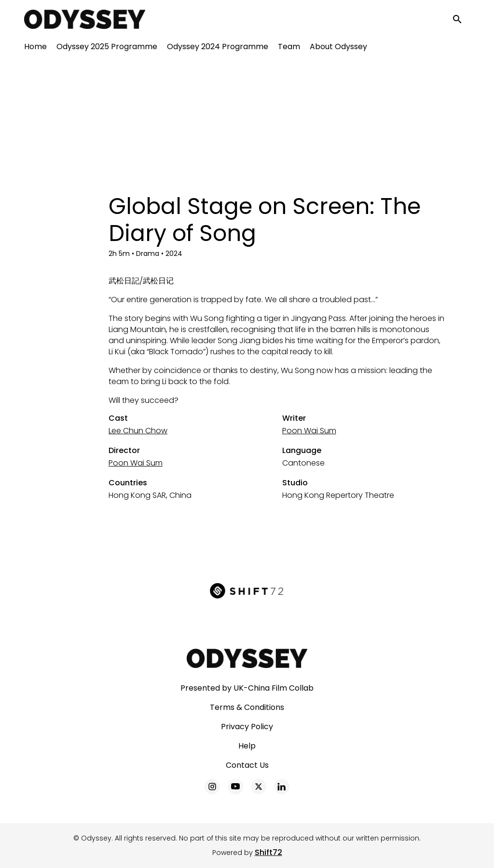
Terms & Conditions (247, 707)
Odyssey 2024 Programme (218, 48)
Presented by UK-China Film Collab (247, 688)
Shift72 (268, 852)
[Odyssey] (247, 658)
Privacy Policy (247, 727)
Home (35, 48)
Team (289, 48)
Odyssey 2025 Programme (107, 48)
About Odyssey (338, 48)
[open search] (461, 20)
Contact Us (247, 765)
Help (247, 746)
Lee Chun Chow (138, 431)
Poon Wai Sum (309, 431)
